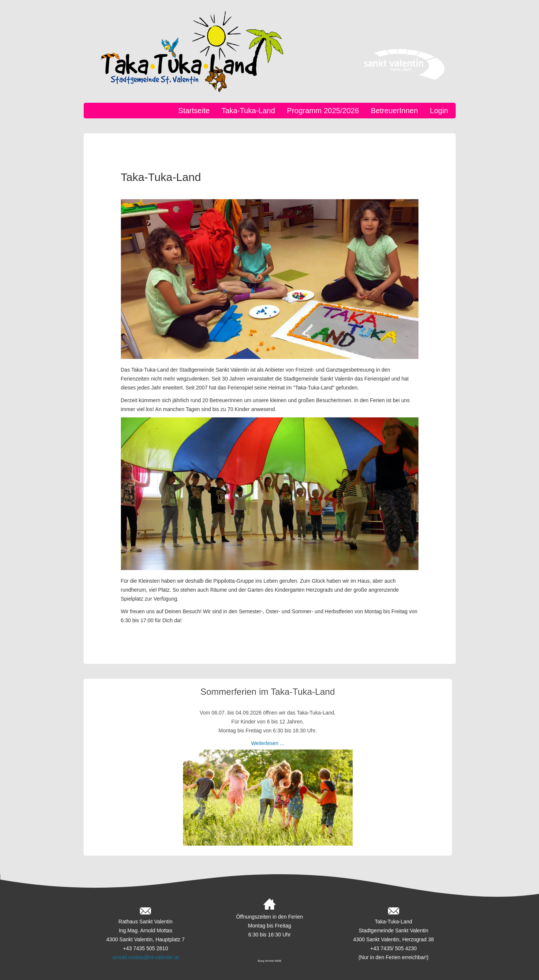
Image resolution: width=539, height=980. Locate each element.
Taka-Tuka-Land (248, 111)
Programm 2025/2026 (323, 111)
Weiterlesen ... (268, 743)
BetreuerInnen (394, 111)
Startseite (194, 111)
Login (439, 111)
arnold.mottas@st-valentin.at (145, 957)
